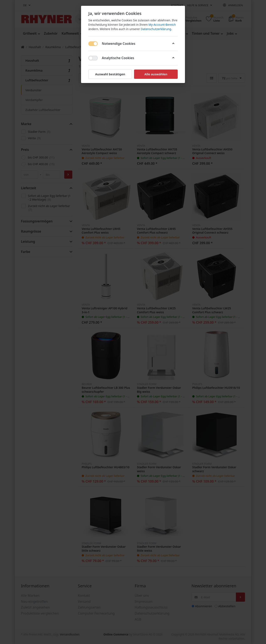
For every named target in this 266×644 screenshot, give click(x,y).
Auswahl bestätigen (110, 74)
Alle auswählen (156, 74)
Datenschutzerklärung (156, 29)
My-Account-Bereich (162, 25)
